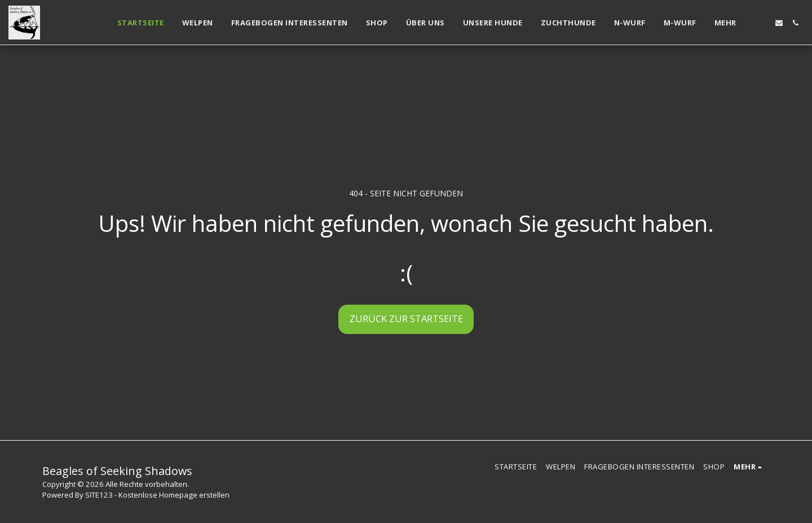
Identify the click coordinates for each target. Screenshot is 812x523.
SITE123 (99, 495)
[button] (763, 23)
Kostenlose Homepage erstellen (174, 495)
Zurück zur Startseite (406, 318)
